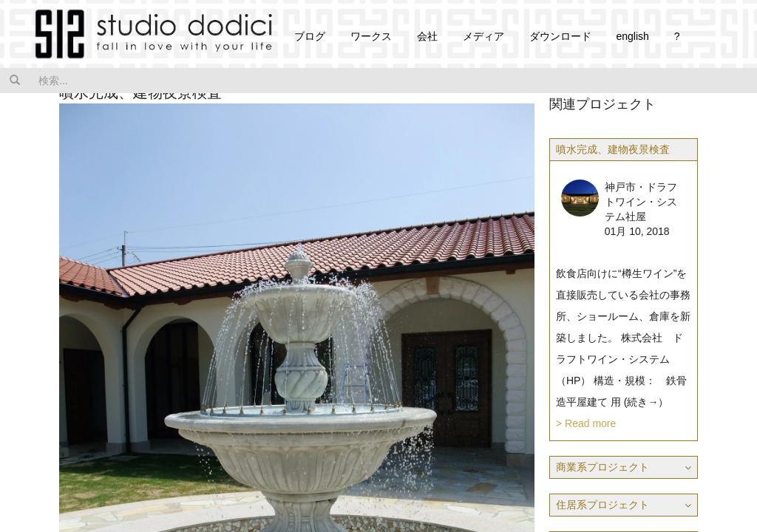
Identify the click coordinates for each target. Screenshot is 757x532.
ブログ (310, 36)
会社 (427, 36)
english (632, 36)
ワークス (371, 36)
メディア (483, 36)
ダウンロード (560, 36)
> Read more (586, 423)
